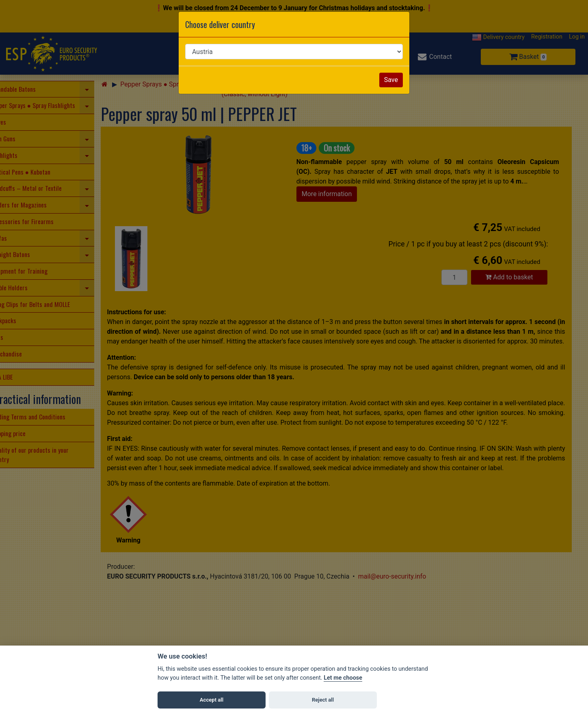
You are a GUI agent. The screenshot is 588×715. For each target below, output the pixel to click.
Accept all (212, 700)
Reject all (323, 700)
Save (391, 80)
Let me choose (343, 678)
